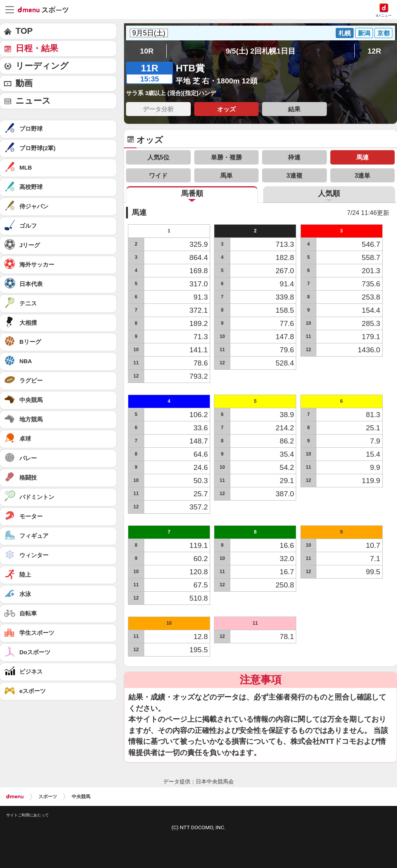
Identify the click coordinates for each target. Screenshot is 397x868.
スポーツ (48, 797)
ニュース (33, 101)
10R (147, 51)
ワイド (158, 175)
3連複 (294, 175)
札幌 (345, 33)
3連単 (362, 175)
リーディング (42, 66)
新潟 (364, 33)
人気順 (329, 193)
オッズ (226, 109)
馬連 (362, 157)
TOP (24, 31)
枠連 (294, 157)
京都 (383, 33)
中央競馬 (81, 797)
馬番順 (192, 193)
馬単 (226, 175)
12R (374, 51)
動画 (24, 83)
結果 (294, 109)
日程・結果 (37, 48)
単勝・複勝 (226, 157)
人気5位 (158, 157)
